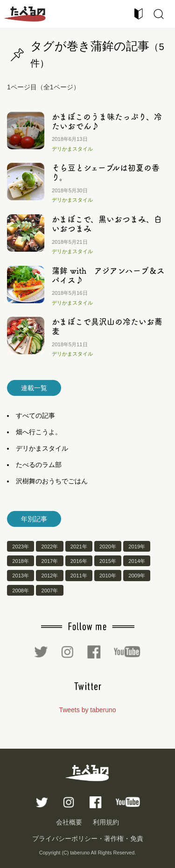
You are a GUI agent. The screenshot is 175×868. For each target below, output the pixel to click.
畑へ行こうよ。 (39, 432)
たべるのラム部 (39, 465)
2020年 (108, 547)
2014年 (137, 561)
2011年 (79, 576)
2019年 (137, 547)
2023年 (21, 547)
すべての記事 (35, 416)
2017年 (49, 561)
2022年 (49, 547)
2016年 (79, 561)
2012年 (49, 576)
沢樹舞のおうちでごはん (52, 481)
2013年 (21, 576)
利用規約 (106, 822)
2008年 (21, 590)
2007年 (49, 590)
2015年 (108, 561)
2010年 (108, 576)
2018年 (21, 561)
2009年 (137, 576)
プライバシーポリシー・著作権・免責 (88, 839)
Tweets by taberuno (87, 710)
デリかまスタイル (72, 149)
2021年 (79, 547)
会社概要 (69, 822)
